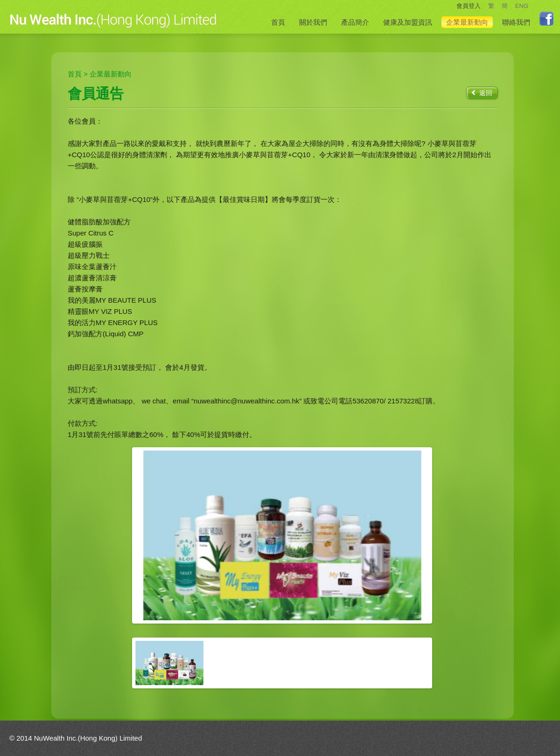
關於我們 (313, 22)
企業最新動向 (467, 22)
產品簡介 (355, 22)
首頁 (278, 22)
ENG (522, 6)
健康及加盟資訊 (408, 22)
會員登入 (469, 6)
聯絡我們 (516, 22)
